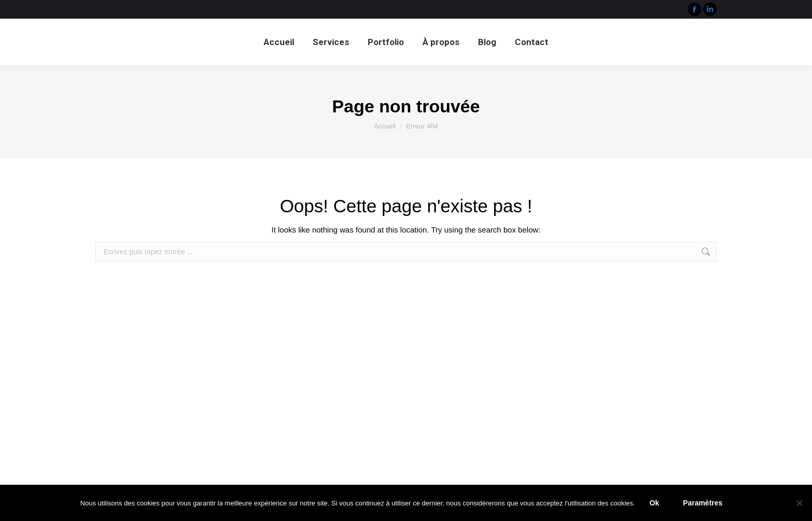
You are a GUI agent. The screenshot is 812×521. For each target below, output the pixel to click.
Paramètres (703, 503)
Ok (654, 503)
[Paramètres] (799, 503)
